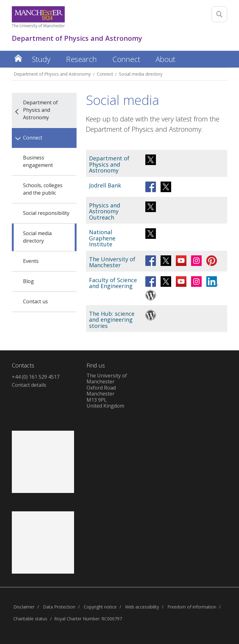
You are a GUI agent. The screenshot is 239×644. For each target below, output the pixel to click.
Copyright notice (100, 607)
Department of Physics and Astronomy (52, 74)
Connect (105, 74)
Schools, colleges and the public (43, 189)
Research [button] (81, 59)
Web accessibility (142, 607)
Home (18, 58)
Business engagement (38, 161)
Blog (28, 281)
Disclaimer (24, 607)
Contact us (35, 301)
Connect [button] (126, 59)
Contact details (29, 385)
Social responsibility (46, 213)
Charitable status (30, 619)
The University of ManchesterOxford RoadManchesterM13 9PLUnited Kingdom (107, 391)
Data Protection (59, 607)
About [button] (165, 59)
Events (31, 261)
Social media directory (141, 74)
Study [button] (41, 59)
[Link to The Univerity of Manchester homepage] (38, 17)
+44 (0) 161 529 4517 (36, 377)
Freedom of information (192, 607)
